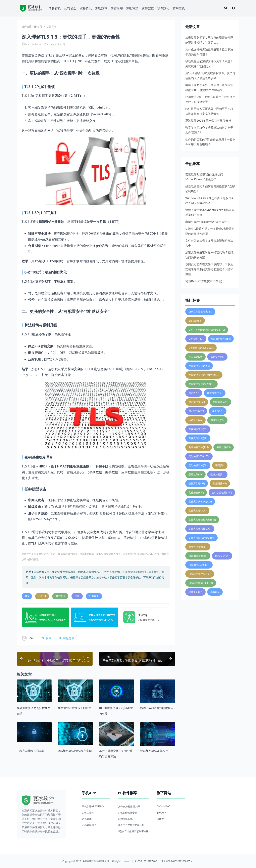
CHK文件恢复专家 (128, 813)
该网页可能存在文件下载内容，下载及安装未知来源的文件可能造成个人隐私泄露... (209, 269)
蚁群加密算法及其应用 (154, 751)
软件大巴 (161, 819)
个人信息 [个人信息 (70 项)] (195, 357)
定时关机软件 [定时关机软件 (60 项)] (198, 465)
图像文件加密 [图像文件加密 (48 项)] (198, 438)
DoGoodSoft (164, 806)
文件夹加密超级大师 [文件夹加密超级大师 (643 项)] (202, 520)
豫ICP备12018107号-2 (146, 861)
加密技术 (101, 8)
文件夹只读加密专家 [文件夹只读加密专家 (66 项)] (201, 538)
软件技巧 (163, 8)
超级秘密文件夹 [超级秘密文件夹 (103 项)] (200, 574)
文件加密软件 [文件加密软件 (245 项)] (222, 492)
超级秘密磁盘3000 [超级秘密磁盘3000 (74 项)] (201, 583)
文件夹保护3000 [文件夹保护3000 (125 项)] (200, 502)
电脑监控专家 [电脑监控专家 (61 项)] (198, 547)
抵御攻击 (94, 596)
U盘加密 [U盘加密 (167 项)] (196, 339)
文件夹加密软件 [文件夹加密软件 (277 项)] (200, 529)
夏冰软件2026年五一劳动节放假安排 (208, 120)
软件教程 (148, 8)
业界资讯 (86, 8)
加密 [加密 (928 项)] (194, 393)
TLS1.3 (42, 596)
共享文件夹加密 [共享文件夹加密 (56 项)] (199, 366)
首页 (40, 26)
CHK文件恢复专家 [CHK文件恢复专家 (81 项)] (200, 312)
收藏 (46, 638)
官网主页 (179, 8)
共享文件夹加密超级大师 (131, 825)
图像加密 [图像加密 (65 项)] (217, 420)
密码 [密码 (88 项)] (220, 465)
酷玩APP (161, 813)
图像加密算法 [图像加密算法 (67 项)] (198, 429)
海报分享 (67, 638)
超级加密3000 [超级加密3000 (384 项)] (199, 565)
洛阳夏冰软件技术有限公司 (96, 861)
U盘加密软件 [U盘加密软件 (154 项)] (221, 339)
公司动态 (70, 8)
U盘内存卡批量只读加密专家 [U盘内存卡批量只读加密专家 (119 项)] (207, 330)
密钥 (77, 596)
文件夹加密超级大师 (129, 806)
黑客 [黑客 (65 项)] (215, 592)
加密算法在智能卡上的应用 (75, 708)
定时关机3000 (126, 819)
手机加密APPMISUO (93, 806)
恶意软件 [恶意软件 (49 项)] (195, 474)
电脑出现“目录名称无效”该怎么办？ (208, 222)
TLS (27, 596)
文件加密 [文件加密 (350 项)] (196, 492)
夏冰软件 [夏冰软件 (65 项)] (224, 447)
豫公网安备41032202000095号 (177, 861)
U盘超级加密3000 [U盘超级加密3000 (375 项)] (201, 348)
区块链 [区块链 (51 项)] (218, 411)
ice (25, 44)
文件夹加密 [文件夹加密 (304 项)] (197, 511)
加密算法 (132, 8)
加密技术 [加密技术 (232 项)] (215, 393)
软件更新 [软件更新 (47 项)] (195, 592)
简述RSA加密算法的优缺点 (157, 708)
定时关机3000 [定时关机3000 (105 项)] (199, 456)
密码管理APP (89, 825)
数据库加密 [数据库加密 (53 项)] (197, 483)
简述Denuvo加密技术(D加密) (204, 281)
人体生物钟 (88, 813)
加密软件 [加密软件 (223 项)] (196, 411)
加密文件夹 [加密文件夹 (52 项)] (197, 402)
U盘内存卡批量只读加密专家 (133, 831)
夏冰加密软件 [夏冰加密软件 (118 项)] (199, 447)
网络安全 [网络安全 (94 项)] (222, 556)
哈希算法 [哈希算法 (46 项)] (195, 420)
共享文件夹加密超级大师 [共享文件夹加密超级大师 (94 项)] (204, 375)
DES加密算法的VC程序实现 (75, 751)
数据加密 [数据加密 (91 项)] (217, 474)
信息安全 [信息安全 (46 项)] (217, 357)
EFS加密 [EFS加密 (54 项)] (195, 321)
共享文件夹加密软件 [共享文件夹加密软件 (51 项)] (201, 384)
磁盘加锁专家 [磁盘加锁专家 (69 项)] (198, 556)
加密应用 (117, 8)
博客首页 (55, 8)
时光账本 (87, 819)
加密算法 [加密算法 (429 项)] (220, 402)
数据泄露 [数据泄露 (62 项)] (220, 483)
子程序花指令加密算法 (31, 751)
